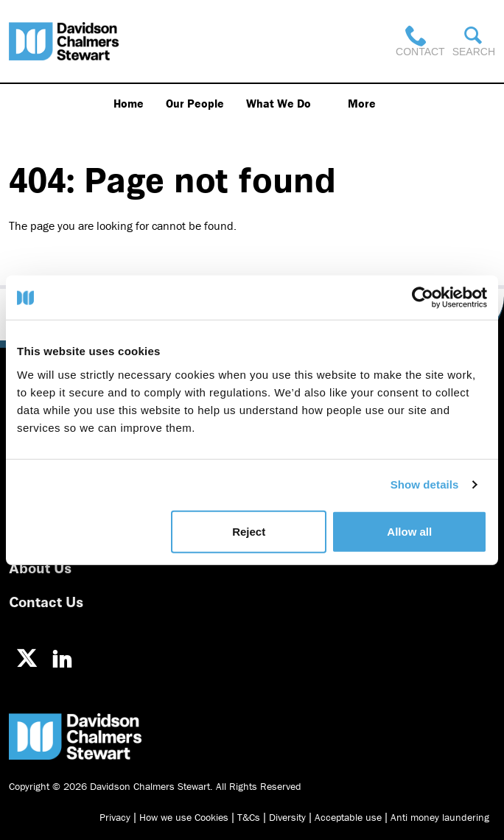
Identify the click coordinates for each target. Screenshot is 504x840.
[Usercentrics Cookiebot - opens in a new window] (423, 298)
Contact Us (46, 601)
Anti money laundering (440, 817)
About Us (40, 567)
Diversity (287, 817)
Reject (249, 531)
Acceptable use (348, 817)
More (362, 103)
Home (129, 103)
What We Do (279, 103)
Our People (195, 103)
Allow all (409, 531)
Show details (425, 484)
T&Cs (249, 817)
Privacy (115, 817)
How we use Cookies (184, 817)
